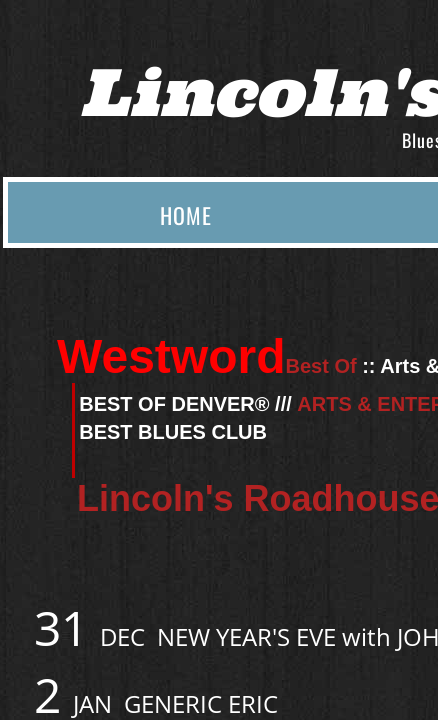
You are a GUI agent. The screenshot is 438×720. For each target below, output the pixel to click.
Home (186, 215)
